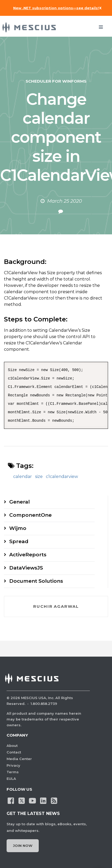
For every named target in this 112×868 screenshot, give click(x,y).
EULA (11, 779)
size (39, 476)
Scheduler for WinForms (56, 81)
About (12, 746)
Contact (14, 752)
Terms (13, 772)
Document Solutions (36, 581)
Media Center (19, 759)
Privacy (13, 765)
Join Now (23, 846)
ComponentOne (30, 515)
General (20, 502)
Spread (19, 541)
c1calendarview (62, 476)
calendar (23, 476)
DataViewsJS (26, 568)
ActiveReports (28, 555)
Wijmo (18, 528)
